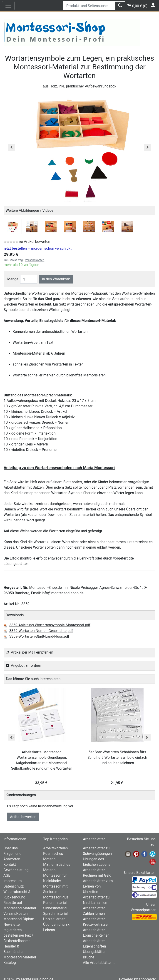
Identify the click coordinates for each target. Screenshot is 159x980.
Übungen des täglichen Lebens (97, 862)
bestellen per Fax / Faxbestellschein (18, 938)
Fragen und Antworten (12, 856)
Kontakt (10, 864)
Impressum (13, 881)
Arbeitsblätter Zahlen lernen (94, 911)
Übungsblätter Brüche (94, 954)
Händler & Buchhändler (14, 949)
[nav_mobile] (8, 6)
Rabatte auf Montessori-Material (20, 905)
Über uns (11, 848)
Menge (13, 279)
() (137, 5)
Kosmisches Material (53, 856)
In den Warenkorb (56, 279)
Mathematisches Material (57, 867)
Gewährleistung (16, 870)
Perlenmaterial (55, 903)
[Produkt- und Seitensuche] (89, 6)
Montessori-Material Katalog (20, 960)
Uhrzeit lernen (54, 919)
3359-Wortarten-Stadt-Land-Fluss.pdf (39, 637)
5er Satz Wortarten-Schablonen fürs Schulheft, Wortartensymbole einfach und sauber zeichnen (117, 757)
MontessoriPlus (56, 897)
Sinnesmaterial (55, 908)
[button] (11, 147)
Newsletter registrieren (13, 927)
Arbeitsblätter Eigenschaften (94, 944)
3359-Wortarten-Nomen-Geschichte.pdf (41, 631)
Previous (12, 737)
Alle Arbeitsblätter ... (99, 963)
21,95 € (117, 783)
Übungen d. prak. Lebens (57, 927)
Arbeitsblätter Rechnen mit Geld (97, 873)
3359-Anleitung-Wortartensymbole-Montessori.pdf (50, 625)
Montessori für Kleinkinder (55, 878)
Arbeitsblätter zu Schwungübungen (97, 851)
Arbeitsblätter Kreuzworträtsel (96, 922)
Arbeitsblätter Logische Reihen (96, 933)
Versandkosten (35, 260)
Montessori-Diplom (19, 919)
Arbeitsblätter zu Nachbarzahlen (96, 900)
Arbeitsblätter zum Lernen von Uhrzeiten (98, 886)
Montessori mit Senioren (55, 889)
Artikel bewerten (23, 817)
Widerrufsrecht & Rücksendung (17, 894)
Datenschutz (14, 886)
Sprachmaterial (55, 914)
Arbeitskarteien (55, 848)
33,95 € (42, 783)
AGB (7, 875)
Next (147, 737)
